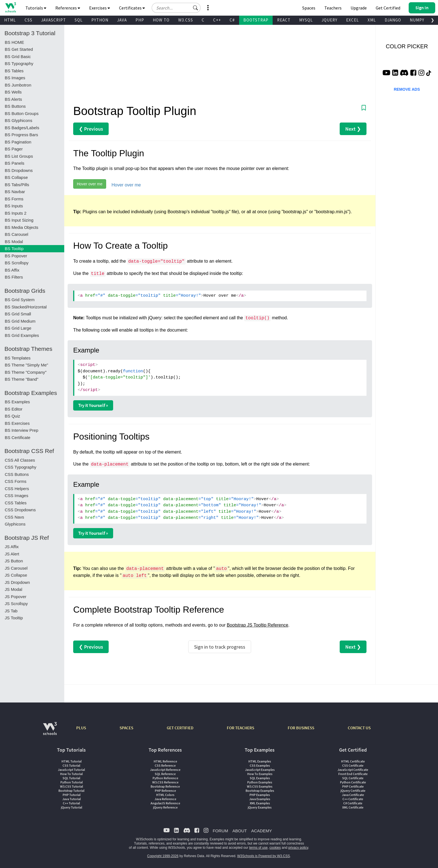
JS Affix (12, 547)
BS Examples (17, 402)
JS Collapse (16, 575)
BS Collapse (16, 177)
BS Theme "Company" (26, 372)
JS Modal (14, 589)
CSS (28, 20)
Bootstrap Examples (260, 791)
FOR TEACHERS (241, 728)
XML (372, 20)
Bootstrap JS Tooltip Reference (258, 625)
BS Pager (14, 149)
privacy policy (298, 848)
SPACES (126, 728)
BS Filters (14, 277)
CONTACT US (359, 728)
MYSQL (306, 20)
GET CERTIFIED (180, 728)
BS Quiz (12, 416)
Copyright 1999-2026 (163, 856)
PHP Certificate (353, 786)
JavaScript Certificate (353, 770)
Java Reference (165, 799)
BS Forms (14, 199)
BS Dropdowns (19, 170)
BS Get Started (19, 49)
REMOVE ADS (407, 89)
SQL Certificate (353, 778)
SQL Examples (260, 778)
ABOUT (240, 831)
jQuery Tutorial (72, 807)
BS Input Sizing (19, 220)
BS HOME (14, 42)
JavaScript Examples (260, 770)
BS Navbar (15, 192)
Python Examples (260, 782)
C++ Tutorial (71, 803)
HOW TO (161, 20)
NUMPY (417, 20)
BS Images (15, 78)
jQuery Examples (260, 807)
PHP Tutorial (72, 795)
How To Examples (260, 774)
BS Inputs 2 (16, 213)
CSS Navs (14, 517)
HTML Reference (165, 761)
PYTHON (100, 20)
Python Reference (165, 778)
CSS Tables (16, 503)
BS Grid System (20, 300)
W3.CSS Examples (260, 786)
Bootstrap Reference (165, 786)
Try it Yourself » (93, 405)
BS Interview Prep (22, 430)
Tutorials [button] (36, 8)
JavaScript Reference (165, 770)
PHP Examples (260, 795)
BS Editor (14, 409)
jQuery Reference (165, 807)
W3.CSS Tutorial (72, 786)
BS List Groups (19, 156)
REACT (284, 20)
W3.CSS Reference (165, 782)
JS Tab (11, 611)
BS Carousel (16, 234)
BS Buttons (15, 106)
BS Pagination (18, 142)
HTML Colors (165, 795)
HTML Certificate (353, 761)
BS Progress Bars (21, 135)
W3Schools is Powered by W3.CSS (264, 856)
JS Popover (16, 597)
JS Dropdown (17, 582)
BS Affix (12, 270)
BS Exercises (17, 423)
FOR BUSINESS (301, 728)
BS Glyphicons (18, 120)
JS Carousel (16, 568)
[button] (196, 8)
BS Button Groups (22, 113)
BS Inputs (14, 206)
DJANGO (393, 20)
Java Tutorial (72, 799)
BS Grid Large (18, 328)
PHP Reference (165, 791)
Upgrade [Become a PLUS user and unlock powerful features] (359, 8)
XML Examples (260, 803)
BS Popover (16, 256)
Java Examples (260, 799)
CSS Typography (21, 467)
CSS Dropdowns (20, 510)
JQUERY (329, 20)
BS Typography (19, 63)
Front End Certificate (353, 774)
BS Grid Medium (20, 321)
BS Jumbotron (18, 85)
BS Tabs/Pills (17, 185)
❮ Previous (91, 129)
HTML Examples (260, 761)
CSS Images (16, 496)
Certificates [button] (132, 8)
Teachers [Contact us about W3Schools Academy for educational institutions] (333, 8)
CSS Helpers (17, 489)
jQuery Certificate (353, 791)
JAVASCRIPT (53, 20)
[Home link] (10, 7)
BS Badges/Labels (22, 128)
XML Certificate (353, 807)
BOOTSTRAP (256, 20)
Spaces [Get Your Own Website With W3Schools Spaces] (309, 8)
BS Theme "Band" (22, 379)
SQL (79, 20)
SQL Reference (165, 774)
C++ (217, 20)
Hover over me (90, 184)
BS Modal (14, 242)
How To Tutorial (71, 774)
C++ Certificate (353, 799)
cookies (275, 848)
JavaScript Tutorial (71, 770)
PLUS (81, 728)
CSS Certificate (353, 765)
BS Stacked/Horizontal (26, 307)
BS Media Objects (22, 227)
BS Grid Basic (18, 57)
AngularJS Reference (165, 803)
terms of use (258, 848)
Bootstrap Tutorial (71, 791)
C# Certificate (353, 803)
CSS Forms (16, 481)
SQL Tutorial (71, 778)
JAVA (122, 20)
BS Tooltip (14, 249)
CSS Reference (165, 765)
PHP (140, 20)
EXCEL (353, 20)
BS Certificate (18, 437)
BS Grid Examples (22, 335)
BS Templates (18, 358)
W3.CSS (186, 20)
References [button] (68, 8)
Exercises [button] (100, 8)
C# (232, 20)
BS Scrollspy (17, 263)
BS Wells (13, 92)
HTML (10, 20)
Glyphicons (15, 524)
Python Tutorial (72, 782)
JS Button (14, 561)
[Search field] (176, 8)
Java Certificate (353, 795)
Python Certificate (353, 782)
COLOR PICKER (407, 46)
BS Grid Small (18, 314)
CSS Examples (260, 765)
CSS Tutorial (71, 765)
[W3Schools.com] (50, 731)
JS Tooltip (14, 618)
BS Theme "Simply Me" (26, 365)
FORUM (220, 831)
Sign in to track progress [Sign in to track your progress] (220, 647)
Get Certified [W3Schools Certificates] (388, 8)
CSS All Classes (20, 460)
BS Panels (15, 163)
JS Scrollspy (16, 604)
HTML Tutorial (72, 761)
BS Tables (14, 71)
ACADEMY (261, 831)
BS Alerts (13, 99)
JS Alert (12, 554)
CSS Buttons (17, 474)
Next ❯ (353, 129)
